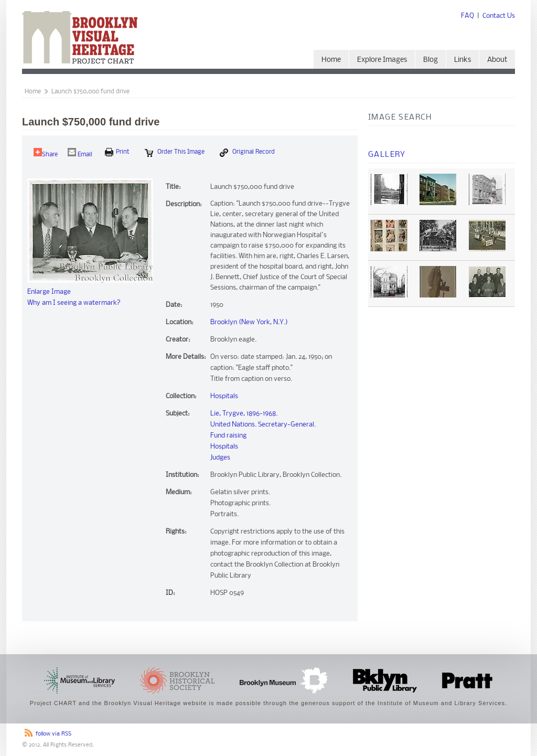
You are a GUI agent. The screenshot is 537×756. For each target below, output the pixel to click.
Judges (220, 458)
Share (46, 153)
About (497, 60)
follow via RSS (53, 734)
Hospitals (224, 396)
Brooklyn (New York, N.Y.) (249, 322)
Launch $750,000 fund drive (90, 92)
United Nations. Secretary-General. (263, 425)
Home (331, 60)
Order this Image (175, 153)
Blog (431, 60)
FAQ (468, 16)
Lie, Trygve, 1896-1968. (244, 414)
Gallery (387, 155)
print (117, 152)
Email (80, 153)
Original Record (247, 153)
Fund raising (228, 436)
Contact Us (499, 16)
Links (463, 60)
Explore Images (382, 60)
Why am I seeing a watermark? (74, 303)
